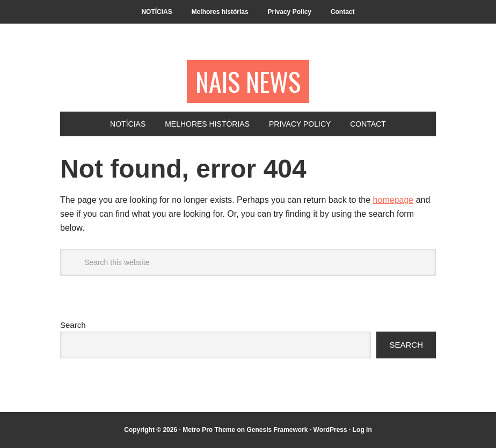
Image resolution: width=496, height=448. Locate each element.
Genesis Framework (277, 430)
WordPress (330, 430)
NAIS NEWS (248, 81)
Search (73, 325)
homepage (393, 200)
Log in (362, 430)
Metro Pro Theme (209, 430)
